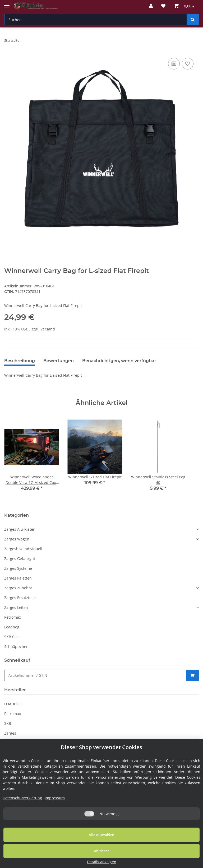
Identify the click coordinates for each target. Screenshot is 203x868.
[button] (151, 6)
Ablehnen (113, 857)
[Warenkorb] (184, 6)
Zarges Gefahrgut (20, 559)
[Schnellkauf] (95, 675)
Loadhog (12, 627)
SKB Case (12, 637)
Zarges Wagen (17, 539)
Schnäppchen (16, 647)
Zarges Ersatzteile (20, 598)
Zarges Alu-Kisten (20, 529)
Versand (48, 329)
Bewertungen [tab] (59, 361)
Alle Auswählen (40, 857)
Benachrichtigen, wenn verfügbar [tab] (119, 361)
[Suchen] (96, 20)
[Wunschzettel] (163, 6)
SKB (8, 723)
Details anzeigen (175, 862)
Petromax (13, 617)
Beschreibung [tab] (20, 361)
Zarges (10, 733)
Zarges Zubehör (18, 588)
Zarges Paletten (18, 578)
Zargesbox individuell (23, 549)
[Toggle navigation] (7, 3)
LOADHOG (13, 704)
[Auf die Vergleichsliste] (174, 64)
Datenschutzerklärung (22, 820)
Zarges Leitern (17, 607)
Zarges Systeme (18, 568)
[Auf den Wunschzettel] (188, 64)
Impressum (55, 820)
